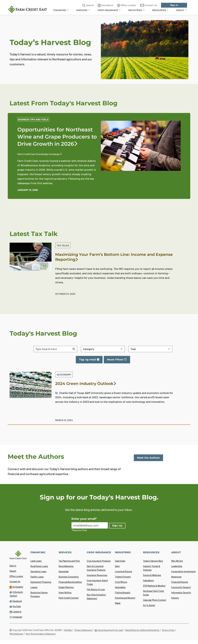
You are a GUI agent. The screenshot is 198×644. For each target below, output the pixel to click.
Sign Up (117, 526)
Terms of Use (168, 630)
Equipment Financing (41, 582)
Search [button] (88, 6)
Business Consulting (69, 577)
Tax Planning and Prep (69, 561)
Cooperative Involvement (183, 571)
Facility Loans (37, 577)
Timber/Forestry (123, 577)
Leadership (177, 566)
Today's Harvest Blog (153, 561)
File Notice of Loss (96, 589)
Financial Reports (180, 582)
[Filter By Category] (103, 349)
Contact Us (15, 582)
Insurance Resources (97, 575)
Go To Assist (149, 605)
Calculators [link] (106, 5)
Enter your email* (84, 519)
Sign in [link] (174, 5)
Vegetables (120, 587)
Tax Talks (63, 245)
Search (13, 571)
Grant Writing (65, 593)
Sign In (13, 566)
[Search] (74, 349)
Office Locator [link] (127, 6)
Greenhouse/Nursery (125, 598)
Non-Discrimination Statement (41, 634)
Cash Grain (120, 561)
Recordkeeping (66, 566)
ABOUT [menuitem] (181, 10)
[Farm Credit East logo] (28, 9)
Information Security (181, 593)
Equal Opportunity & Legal (109, 630)
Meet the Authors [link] (148, 458)
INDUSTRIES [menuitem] (135, 10)
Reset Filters (118, 361)
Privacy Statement (83, 630)
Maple (118, 603)
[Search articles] (52, 349)
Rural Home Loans (39, 566)
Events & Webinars (152, 575)
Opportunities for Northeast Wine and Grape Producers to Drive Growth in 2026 (57, 137)
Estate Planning (66, 587)
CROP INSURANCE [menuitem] (108, 10)
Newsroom (176, 577)
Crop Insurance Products (99, 561)
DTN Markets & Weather (154, 586)
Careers (175, 598)
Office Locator (16, 576)
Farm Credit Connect (69, 598)
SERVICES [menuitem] (82, 10)
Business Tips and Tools (33, 119)
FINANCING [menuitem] (60, 10)
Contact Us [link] (149, 5)
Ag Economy (64, 374)
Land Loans (36, 561)
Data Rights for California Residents (142, 630)
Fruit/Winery (121, 582)
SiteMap (68, 630)
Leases (34, 587)
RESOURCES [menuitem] (159, 10)
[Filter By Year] (151, 349)
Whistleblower (17, 634)
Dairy (117, 566)
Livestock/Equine (124, 571)
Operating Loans (38, 571)
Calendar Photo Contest (155, 600)
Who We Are (177, 561)
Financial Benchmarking (70, 582)
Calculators (148, 580)
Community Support (181, 587)
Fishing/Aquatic (123, 593)
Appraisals (64, 571)
